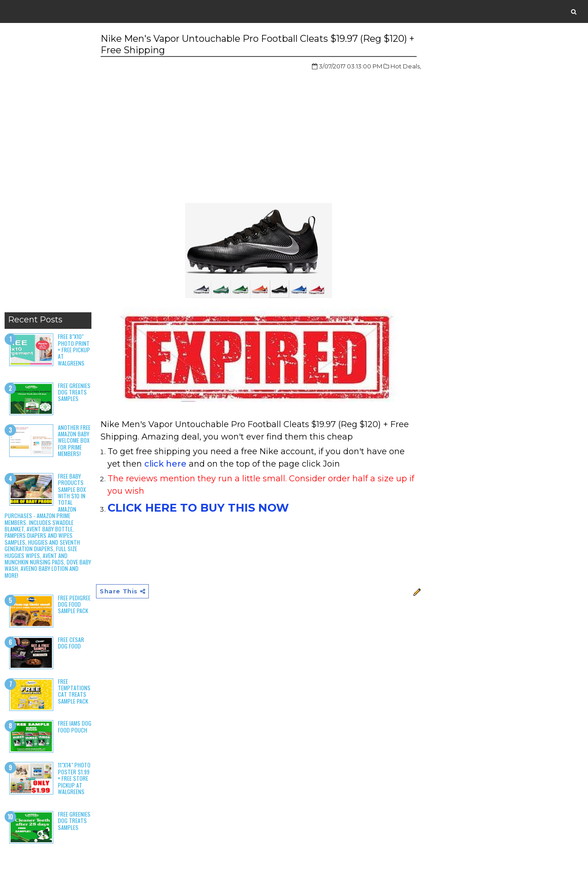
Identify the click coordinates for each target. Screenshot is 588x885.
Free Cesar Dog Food (71, 643)
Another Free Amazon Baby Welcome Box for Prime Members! (74, 441)
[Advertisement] (48, 170)
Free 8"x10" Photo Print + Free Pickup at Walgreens (74, 350)
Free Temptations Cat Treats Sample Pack (74, 691)
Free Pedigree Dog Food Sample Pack (74, 604)
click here (165, 464)
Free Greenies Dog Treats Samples (74, 392)
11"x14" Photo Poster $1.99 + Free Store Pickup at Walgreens (74, 778)
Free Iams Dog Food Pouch (75, 726)
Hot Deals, (406, 66)
